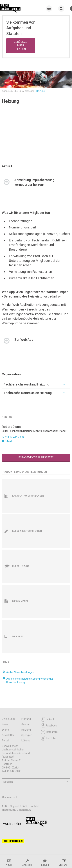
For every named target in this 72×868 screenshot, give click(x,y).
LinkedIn (48, 719)
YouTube (49, 738)
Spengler (27, 735)
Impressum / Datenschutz (17, 810)
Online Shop (9, 719)
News (5, 724)
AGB (5, 806)
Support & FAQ (19, 806)
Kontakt (35, 806)
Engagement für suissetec (36, 457)
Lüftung (26, 741)
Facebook (49, 726)
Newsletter (8, 735)
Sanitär (26, 724)
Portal (5, 741)
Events (6, 730)
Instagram (49, 732)
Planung (26, 719)
